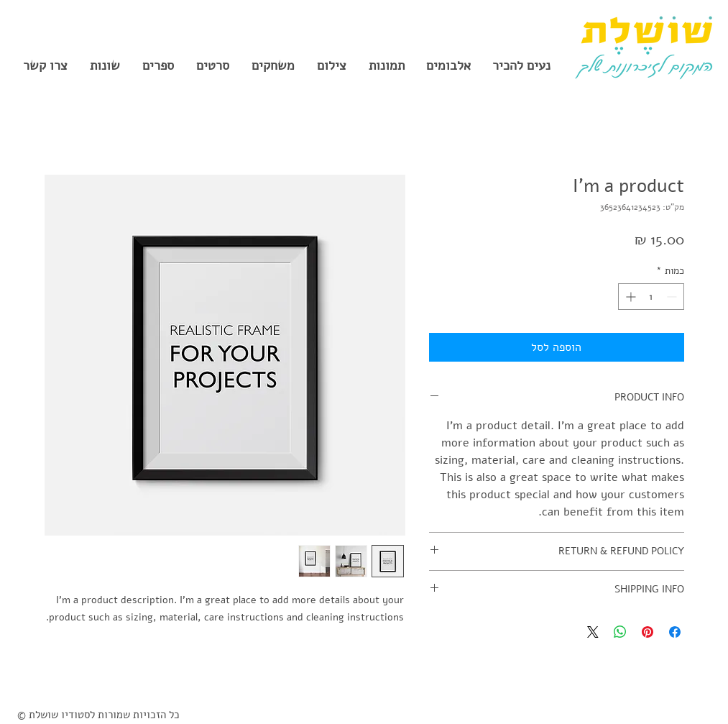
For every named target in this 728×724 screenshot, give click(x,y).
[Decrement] (673, 297)
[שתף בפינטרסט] (648, 632)
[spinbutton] (651, 297)
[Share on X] (593, 632)
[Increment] (629, 297)
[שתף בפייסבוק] (675, 632)
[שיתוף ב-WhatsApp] (620, 632)
